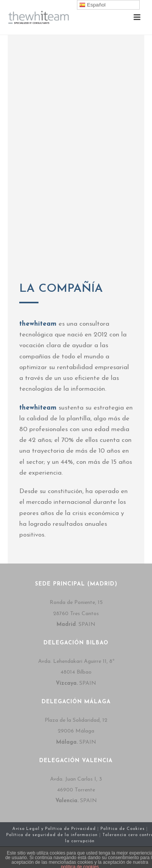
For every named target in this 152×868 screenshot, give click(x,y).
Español (92, 5)
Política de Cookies (123, 829)
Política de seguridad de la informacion (53, 835)
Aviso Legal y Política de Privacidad (54, 829)
